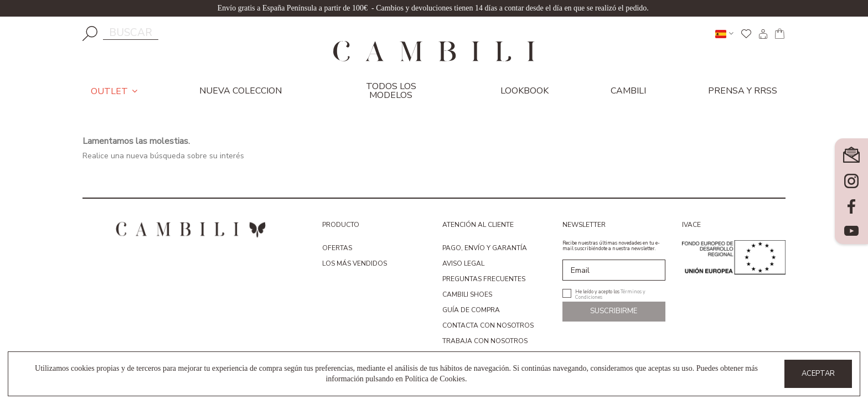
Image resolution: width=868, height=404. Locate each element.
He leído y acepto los (610, 293)
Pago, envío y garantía (485, 248)
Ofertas (337, 248)
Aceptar (818, 374)
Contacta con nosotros (488, 325)
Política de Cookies (435, 379)
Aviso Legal (463, 263)
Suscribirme (614, 311)
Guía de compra (471, 310)
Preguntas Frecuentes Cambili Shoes (484, 287)
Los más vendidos (355, 263)
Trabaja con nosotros (485, 341)
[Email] (614, 270)
